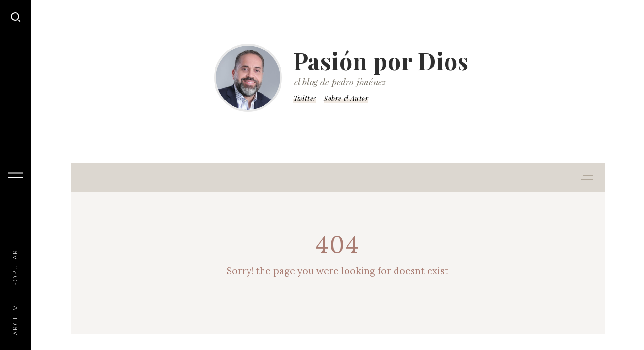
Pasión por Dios (381, 61)
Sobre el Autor (346, 98)
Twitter (305, 98)
